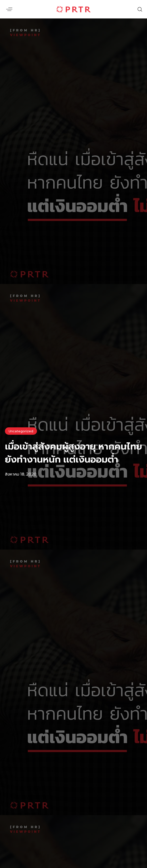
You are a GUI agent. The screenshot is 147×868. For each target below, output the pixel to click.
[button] (9, 9)
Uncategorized (21, 431)
